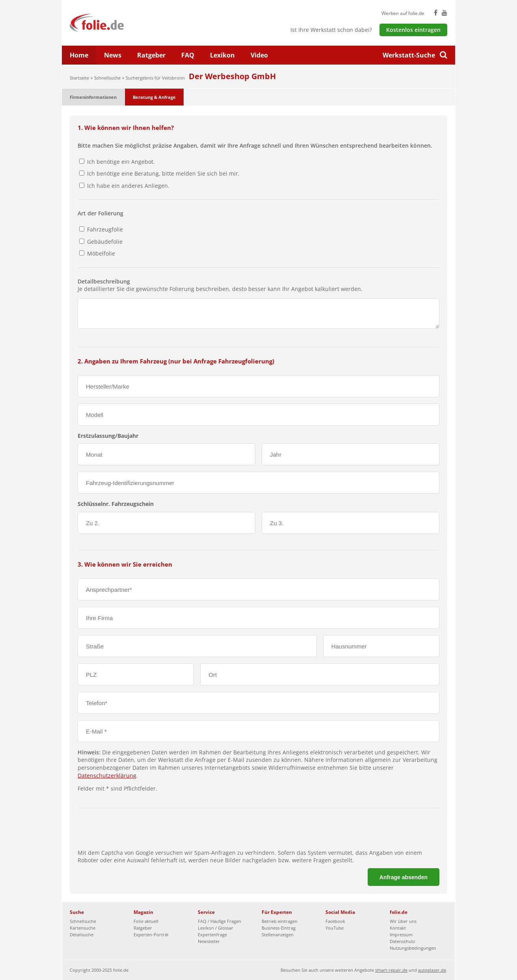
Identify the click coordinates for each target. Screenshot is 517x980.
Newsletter (209, 941)
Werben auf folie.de (403, 13)
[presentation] (138, 834)
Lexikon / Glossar (216, 928)
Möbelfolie (100, 253)
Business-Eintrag (279, 928)
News (113, 55)
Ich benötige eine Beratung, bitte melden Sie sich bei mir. (163, 173)
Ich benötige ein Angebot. (121, 162)
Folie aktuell (146, 921)
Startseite (79, 78)
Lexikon (222, 55)
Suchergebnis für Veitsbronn (155, 78)
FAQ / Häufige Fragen (219, 921)
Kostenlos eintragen (413, 30)
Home (79, 55)
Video (259, 55)
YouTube (335, 928)
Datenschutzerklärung (107, 775)
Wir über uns (403, 921)
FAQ (188, 55)
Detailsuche (82, 935)
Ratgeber (151, 55)
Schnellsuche (107, 78)
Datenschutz (402, 941)
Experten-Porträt (151, 935)
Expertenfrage (212, 935)
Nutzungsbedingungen (413, 948)
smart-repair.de (391, 970)
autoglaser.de (432, 970)
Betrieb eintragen (280, 921)
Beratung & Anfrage (154, 97)
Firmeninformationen (93, 97)
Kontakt (398, 928)
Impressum (401, 935)
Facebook (335, 921)
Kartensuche (83, 928)
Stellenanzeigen (278, 935)
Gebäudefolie (104, 242)
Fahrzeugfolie (104, 229)
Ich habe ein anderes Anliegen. (128, 186)
